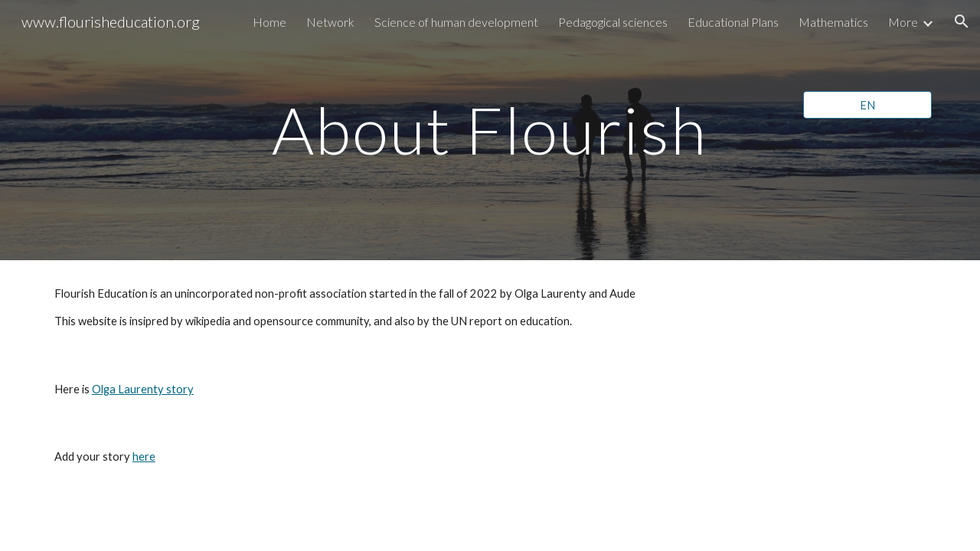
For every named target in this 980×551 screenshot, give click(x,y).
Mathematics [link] (833, 22)
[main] (490, 130)
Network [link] (330, 22)
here (144, 456)
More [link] (903, 22)
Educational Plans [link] (733, 22)
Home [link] (269, 22)
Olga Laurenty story (143, 389)
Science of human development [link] (456, 22)
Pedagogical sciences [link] (613, 22)
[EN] (867, 105)
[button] (962, 21)
